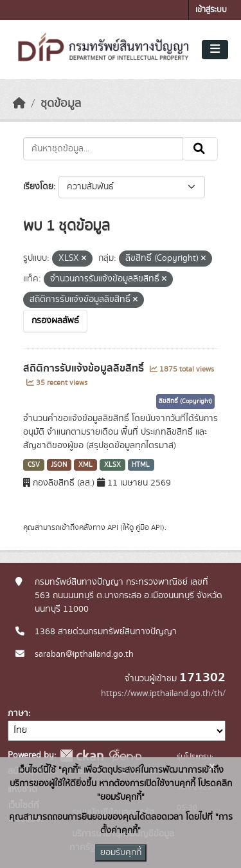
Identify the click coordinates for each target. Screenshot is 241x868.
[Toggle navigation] (215, 50)
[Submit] (200, 149)
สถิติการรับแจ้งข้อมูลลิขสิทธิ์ (85, 368)
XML (85, 465)
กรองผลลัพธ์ (55, 321)
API (113, 527)
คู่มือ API (149, 527)
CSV (34, 465)
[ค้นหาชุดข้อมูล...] (103, 149)
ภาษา (18, 713)
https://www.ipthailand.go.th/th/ (163, 693)
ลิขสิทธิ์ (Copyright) (185, 401)
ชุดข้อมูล (61, 104)
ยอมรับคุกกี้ (121, 853)
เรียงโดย (38, 187)
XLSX (112, 465)
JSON (59, 465)
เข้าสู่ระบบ (211, 10)
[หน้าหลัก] (19, 104)
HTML (141, 465)
